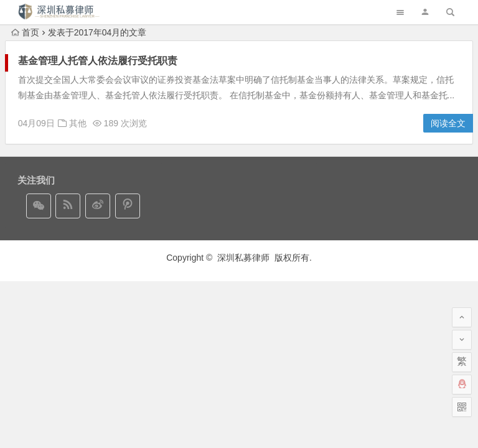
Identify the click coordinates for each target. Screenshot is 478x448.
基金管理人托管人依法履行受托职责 (98, 61)
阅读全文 (448, 123)
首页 (25, 32)
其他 (78, 123)
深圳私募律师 (245, 258)
